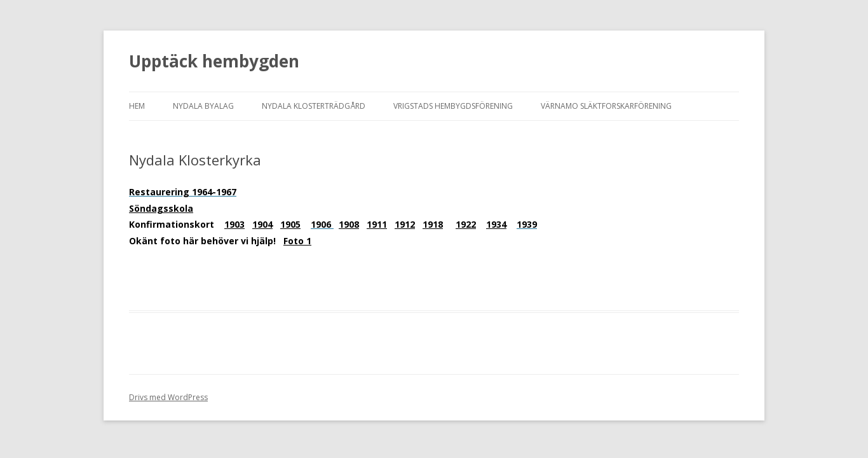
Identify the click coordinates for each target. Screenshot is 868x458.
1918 (433, 224)
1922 (466, 224)
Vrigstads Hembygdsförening (453, 106)
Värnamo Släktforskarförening (606, 106)
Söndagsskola (161, 208)
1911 (377, 224)
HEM (137, 106)
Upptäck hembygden (214, 61)
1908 (349, 224)
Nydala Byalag (203, 106)
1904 (262, 224)
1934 (496, 224)
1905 (290, 224)
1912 (405, 224)
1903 (234, 224)
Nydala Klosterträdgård (314, 106)
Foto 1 (297, 241)
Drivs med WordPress (168, 397)
